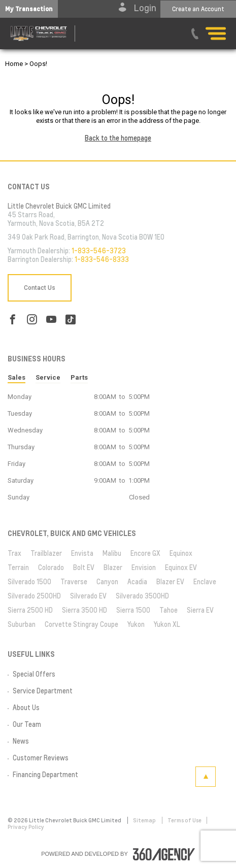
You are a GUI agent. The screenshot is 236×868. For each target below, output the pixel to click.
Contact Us (40, 288)
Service (48, 377)
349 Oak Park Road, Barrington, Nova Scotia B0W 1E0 (86, 237)
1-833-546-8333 (102, 259)
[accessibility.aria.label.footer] (164, 854)
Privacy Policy (26, 827)
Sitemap (145, 820)
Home (14, 64)
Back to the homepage (118, 138)
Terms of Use (184, 820)
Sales (16, 377)
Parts (79, 377)
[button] (29, 9)
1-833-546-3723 (99, 251)
